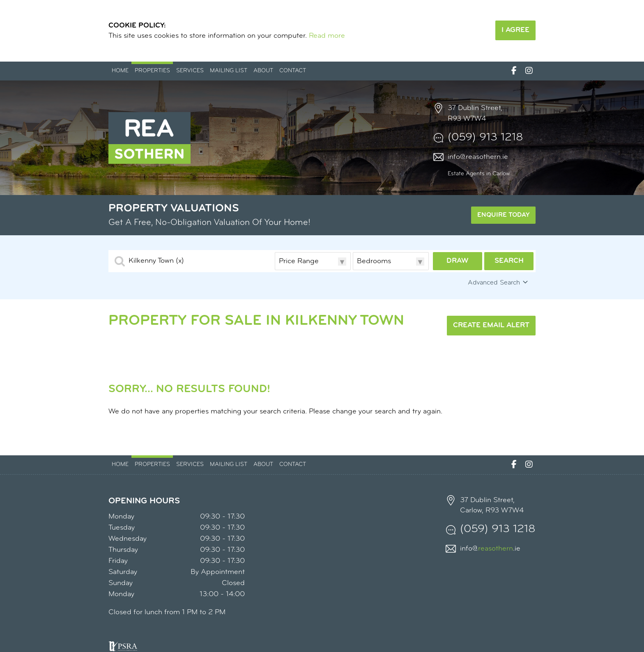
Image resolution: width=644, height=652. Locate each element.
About (263, 71)
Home (120, 71)
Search (509, 261)
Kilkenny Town (156, 261)
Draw (458, 261)
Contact (293, 71)
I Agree (515, 30)
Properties (152, 71)
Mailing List (229, 71)
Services (190, 71)
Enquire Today (503, 215)
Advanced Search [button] (499, 282)
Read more (327, 36)
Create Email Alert (491, 325)
